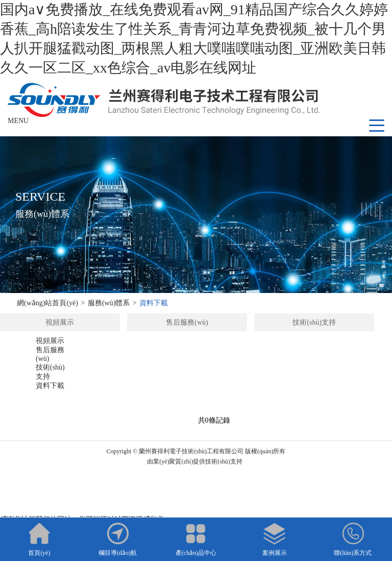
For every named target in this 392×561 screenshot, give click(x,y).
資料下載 (154, 303)
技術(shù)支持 (314, 322)
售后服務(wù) (187, 322)
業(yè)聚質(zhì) (173, 461)
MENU (18, 121)
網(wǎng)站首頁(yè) (47, 303)
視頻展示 (60, 322)
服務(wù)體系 (109, 303)
